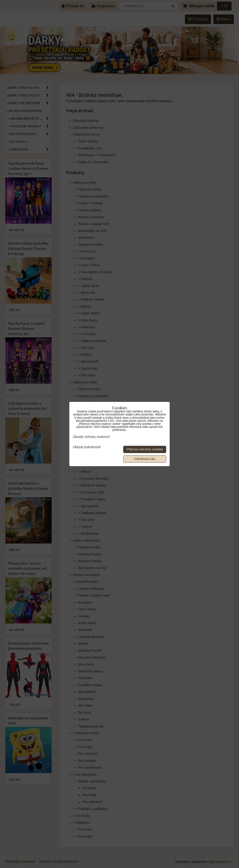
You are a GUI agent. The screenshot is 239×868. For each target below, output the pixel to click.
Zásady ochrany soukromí (91, 437)
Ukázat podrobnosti (87, 447)
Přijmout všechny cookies (145, 449)
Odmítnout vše (145, 459)
